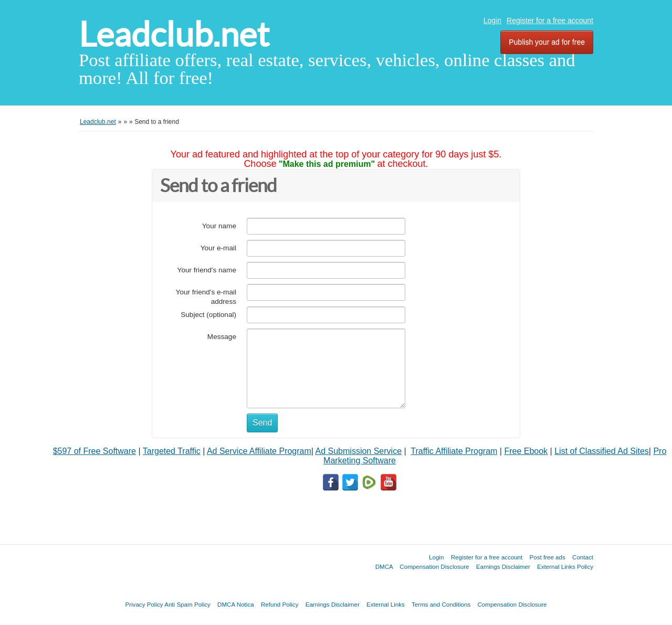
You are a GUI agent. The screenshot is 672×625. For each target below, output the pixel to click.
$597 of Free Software (94, 451)
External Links (386, 604)
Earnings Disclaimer (503, 566)
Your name (219, 226)
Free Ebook (526, 451)
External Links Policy (565, 566)
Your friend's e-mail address (206, 297)
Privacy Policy (144, 604)
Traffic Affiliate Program (454, 451)
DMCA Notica (236, 604)
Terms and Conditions (441, 604)
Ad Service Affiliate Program (259, 451)
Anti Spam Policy (187, 604)
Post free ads (547, 557)
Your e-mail (218, 248)
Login (492, 20)
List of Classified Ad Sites (602, 451)
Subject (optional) (208, 315)
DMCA (384, 566)
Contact (583, 557)
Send (262, 423)
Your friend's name (207, 270)
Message (222, 337)
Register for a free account (550, 20)
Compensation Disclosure (434, 566)
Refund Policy (280, 604)
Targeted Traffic (172, 451)
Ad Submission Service (359, 451)
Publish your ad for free (547, 42)
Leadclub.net (174, 34)
